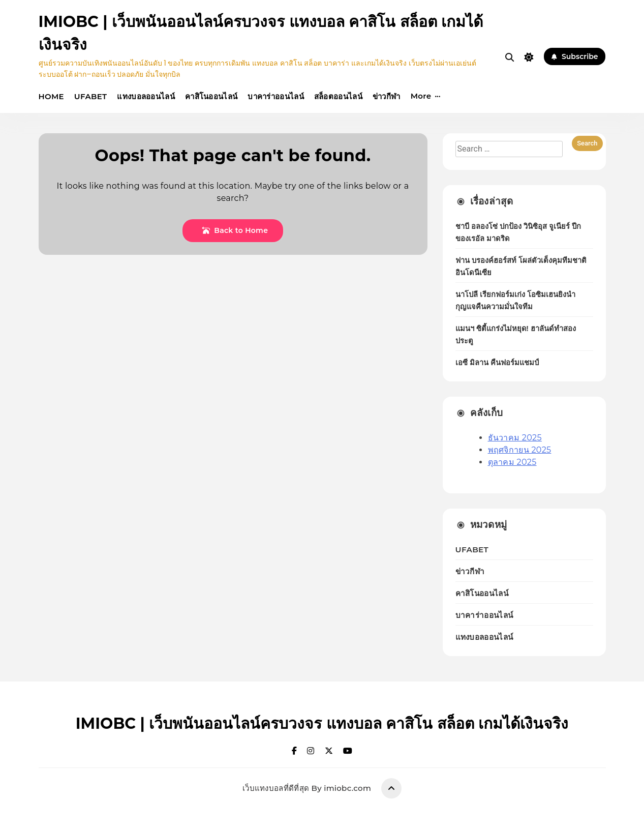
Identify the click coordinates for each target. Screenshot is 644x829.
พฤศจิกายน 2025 (520, 450)
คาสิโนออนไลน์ (211, 96)
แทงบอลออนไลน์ (146, 96)
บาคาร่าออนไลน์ (276, 96)
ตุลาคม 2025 (512, 462)
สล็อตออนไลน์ (338, 96)
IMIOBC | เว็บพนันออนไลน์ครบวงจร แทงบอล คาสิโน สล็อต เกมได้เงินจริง (322, 723)
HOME (51, 96)
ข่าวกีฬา (387, 96)
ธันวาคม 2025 (515, 438)
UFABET (90, 96)
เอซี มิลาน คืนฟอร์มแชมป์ (497, 363)
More (421, 96)
